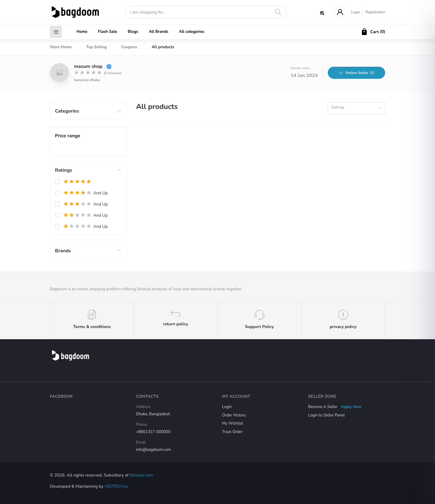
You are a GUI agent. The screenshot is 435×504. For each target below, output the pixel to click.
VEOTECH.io (116, 486)
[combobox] (356, 108)
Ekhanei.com (141, 475)
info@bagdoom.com (153, 450)
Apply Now (351, 407)
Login (356, 12)
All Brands (159, 32)
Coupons (129, 47)
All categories (192, 32)
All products (163, 47)
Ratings (64, 170)
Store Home (61, 47)
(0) (356, 73)
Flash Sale (107, 32)
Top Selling (96, 47)
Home (82, 32)
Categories (67, 111)
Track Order (232, 432)
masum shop (93, 66)
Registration (375, 12)
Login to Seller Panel (326, 415)
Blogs (133, 32)
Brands (63, 251)
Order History (234, 415)
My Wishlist (233, 423)
